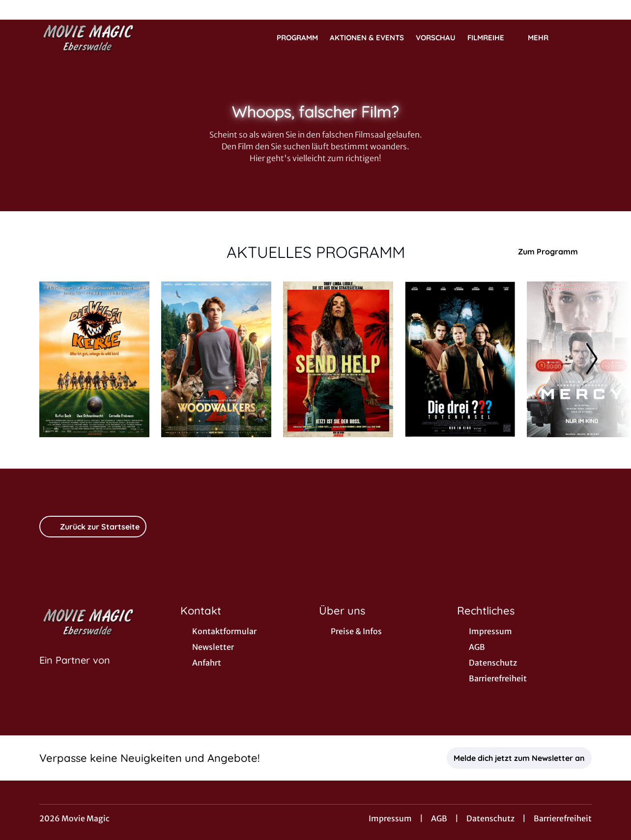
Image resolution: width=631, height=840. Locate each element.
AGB (439, 818)
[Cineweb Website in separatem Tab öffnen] (75, 672)
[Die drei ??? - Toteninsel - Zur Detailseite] (460, 359)
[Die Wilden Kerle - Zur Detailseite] (94, 359)
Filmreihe (492, 38)
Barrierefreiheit (563, 818)
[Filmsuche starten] (582, 37)
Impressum (390, 818)
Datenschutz (490, 818)
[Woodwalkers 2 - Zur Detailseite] (216, 359)
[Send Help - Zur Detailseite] (338, 359)
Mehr (544, 38)
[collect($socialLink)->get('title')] (18, 10)
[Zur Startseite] (108, 37)
